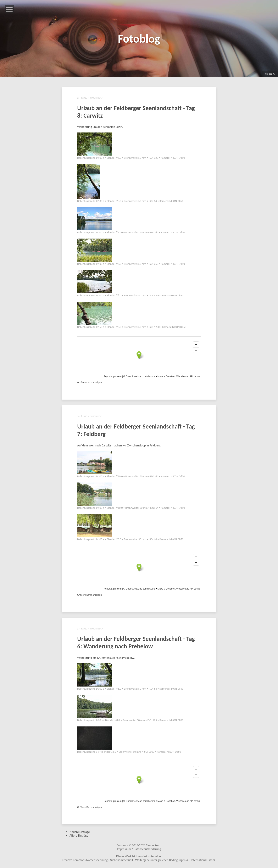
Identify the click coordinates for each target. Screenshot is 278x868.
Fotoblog (139, 39)
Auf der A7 (270, 74)
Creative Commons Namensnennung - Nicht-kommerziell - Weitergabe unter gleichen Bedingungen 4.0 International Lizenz (139, 860)
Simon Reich (154, 845)
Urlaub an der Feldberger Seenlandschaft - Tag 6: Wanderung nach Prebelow (136, 643)
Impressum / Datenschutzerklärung (139, 849)
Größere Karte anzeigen (89, 383)
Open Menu (9, 9)
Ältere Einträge (79, 836)
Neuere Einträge (80, 832)
